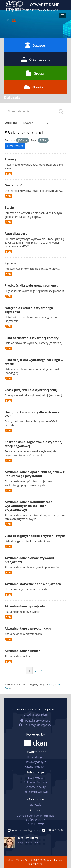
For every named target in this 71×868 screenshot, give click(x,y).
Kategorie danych (35, 767)
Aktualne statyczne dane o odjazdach (33, 584)
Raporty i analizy (35, 787)
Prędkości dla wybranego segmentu (32, 285)
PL (8, 20)
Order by (11, 123)
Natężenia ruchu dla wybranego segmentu (29, 310)
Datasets (35, 45)
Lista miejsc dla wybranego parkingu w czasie (34, 362)
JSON (8, 174)
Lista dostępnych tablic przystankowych (35, 536)
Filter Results (15, 146)
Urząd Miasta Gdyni (35, 714)
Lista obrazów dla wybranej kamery (32, 338)
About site (35, 87)
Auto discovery (16, 234)
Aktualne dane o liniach (23, 651)
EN (14, 20)
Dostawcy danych (35, 762)
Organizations (35, 59)
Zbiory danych (35, 757)
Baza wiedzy (35, 778)
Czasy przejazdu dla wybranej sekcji (32, 390)
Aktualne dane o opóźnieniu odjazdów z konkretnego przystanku (35, 474)
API (51, 684)
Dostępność (14, 185)
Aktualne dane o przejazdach (27, 606)
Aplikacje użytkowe (35, 782)
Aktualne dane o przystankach (28, 629)
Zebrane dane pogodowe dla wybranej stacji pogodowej (34, 444)
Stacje (9, 208)
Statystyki (35, 805)
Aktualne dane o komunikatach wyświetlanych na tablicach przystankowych (28, 506)
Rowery (10, 159)
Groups (35, 73)
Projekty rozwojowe (36, 792)
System (10, 263)
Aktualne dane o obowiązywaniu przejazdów (29, 560)
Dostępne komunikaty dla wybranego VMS (33, 414)
